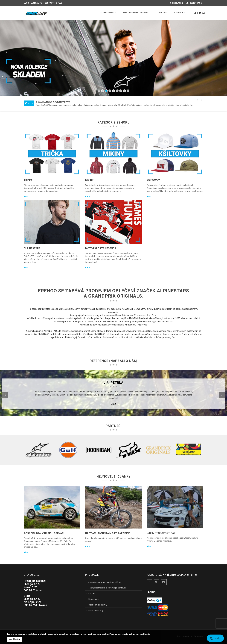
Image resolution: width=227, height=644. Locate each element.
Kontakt (49, 3)
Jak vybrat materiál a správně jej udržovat (105, 588)
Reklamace (92, 599)
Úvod (26, 3)
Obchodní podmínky (96, 605)
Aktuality (37, 3)
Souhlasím (15, 639)
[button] (197, 100)
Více (26, 196)
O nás (59, 3)
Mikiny (89, 180)
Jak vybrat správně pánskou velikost (103, 582)
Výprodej (179, 13)
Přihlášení (177, 3)
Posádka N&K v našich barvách (45, 533)
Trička (28, 180)
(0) (202, 13)
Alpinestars (108, 13)
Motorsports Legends (137, 13)
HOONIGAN (108, 322)
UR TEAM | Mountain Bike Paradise (107, 533)
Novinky (162, 13)
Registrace (194, 3)
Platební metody (94, 610)
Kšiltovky (153, 180)
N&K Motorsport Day (161, 533)
